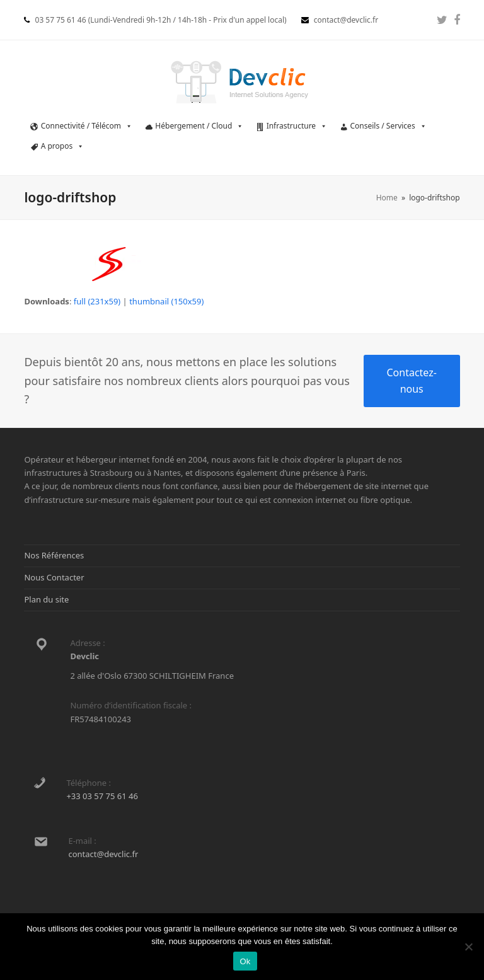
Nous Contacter (54, 577)
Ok (245, 961)
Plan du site (46, 599)
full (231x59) (97, 301)
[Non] (468, 947)
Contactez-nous (411, 381)
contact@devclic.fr (103, 854)
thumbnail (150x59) (166, 301)
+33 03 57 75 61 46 (102, 796)
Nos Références (54, 555)
